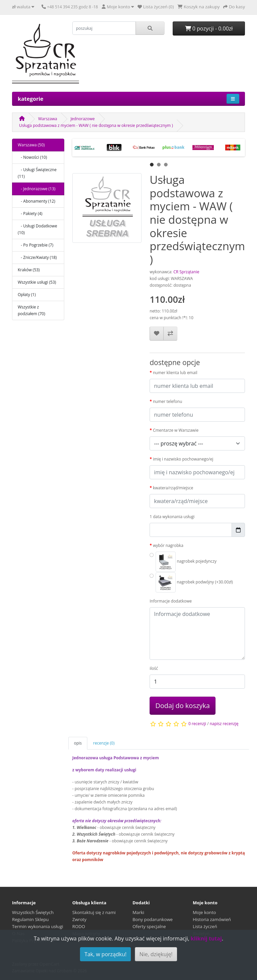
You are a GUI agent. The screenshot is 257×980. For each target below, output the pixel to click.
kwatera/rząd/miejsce (173, 488)
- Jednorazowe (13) (37, 189)
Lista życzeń (205, 926)
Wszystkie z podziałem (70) (31, 310)
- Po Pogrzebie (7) (35, 245)
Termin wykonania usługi (38, 926)
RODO (79, 926)
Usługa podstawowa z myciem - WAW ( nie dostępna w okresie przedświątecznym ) (96, 125)
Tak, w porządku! (105, 954)
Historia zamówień (212, 919)
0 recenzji (197, 724)
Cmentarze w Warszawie (176, 430)
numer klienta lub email (175, 373)
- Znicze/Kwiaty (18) (37, 257)
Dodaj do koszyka (183, 706)
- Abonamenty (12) (36, 201)
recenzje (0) (104, 743)
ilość (154, 668)
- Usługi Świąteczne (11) (37, 173)
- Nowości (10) (32, 157)
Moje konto (204, 912)
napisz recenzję (224, 724)
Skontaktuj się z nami (94, 912)
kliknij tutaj (206, 938)
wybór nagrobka (168, 545)
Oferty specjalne (149, 926)
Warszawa (48, 119)
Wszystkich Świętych (33, 912)
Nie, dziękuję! (156, 954)
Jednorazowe (83, 119)
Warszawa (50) (31, 145)
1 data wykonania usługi (172, 517)
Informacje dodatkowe (171, 601)
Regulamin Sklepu (30, 919)
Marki (138, 912)
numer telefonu (167, 401)
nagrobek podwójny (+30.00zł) (194, 582)
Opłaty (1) (27, 295)
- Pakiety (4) (30, 214)
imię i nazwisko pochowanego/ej (183, 459)
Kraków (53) (29, 270)
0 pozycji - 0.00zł (209, 28)
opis (78, 743)
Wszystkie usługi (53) (37, 282)
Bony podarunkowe (153, 919)
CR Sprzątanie (186, 272)
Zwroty (79, 919)
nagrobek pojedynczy (186, 562)
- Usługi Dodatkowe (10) (37, 229)
